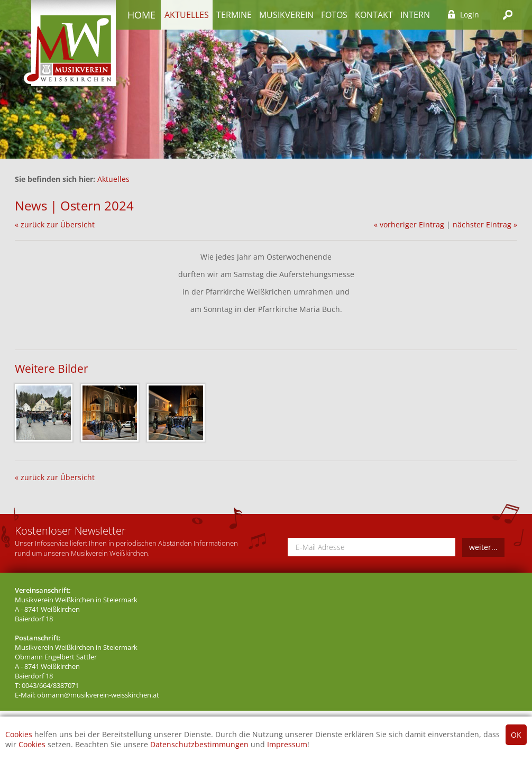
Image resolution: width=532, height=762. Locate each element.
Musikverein (286, 15)
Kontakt (374, 15)
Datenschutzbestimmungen (199, 744)
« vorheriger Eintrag (409, 224)
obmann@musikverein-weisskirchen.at (98, 695)
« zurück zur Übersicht (55, 224)
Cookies (19, 734)
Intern (415, 15)
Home (141, 15)
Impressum (287, 744)
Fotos (334, 15)
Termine (234, 15)
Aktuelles (187, 15)
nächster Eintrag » (485, 224)
